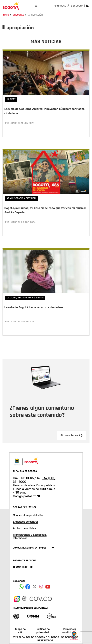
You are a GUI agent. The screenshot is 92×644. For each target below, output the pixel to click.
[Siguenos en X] (34, 587)
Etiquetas (18, 15)
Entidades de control (25, 522)
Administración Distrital (21, 198)
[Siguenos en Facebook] (21, 587)
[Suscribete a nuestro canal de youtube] (48, 587)
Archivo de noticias (24, 528)
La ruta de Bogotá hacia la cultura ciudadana (34, 307)
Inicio (6, 15)
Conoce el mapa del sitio (28, 515)
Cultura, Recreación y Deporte (25, 298)
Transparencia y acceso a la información (30, 536)
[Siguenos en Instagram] (41, 587)
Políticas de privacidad (43, 631)
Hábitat (11, 99)
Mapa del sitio (21, 631)
